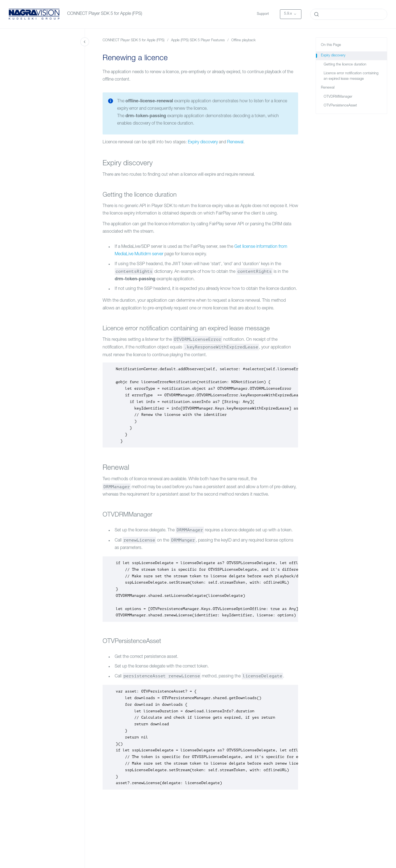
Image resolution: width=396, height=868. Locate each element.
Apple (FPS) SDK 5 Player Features (198, 41)
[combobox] (349, 14)
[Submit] (317, 14)
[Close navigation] (85, 42)
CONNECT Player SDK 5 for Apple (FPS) (105, 14)
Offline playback (244, 41)
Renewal (235, 142)
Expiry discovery (203, 142)
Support (263, 14)
